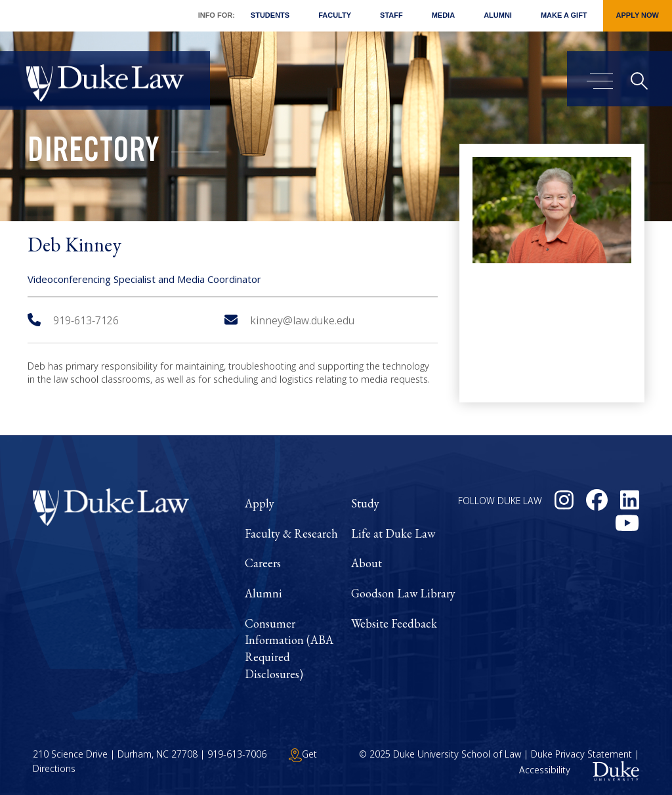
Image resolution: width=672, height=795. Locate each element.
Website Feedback (394, 623)
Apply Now (638, 15)
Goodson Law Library (403, 593)
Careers (263, 563)
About (367, 563)
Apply (260, 503)
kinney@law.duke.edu (289, 320)
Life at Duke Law (393, 533)
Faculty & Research (291, 533)
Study (365, 503)
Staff (391, 15)
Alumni (498, 15)
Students (270, 15)
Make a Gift (564, 15)
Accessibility (545, 770)
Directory (94, 154)
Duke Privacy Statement (581, 754)
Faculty (335, 15)
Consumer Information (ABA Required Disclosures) (289, 649)
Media (443, 15)
